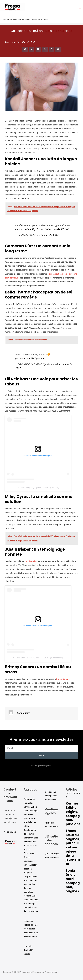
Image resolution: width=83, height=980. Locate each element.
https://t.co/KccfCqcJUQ (28, 229)
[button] (25, 49)
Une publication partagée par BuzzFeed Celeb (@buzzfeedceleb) (38, 658)
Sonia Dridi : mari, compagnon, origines (73, 881)
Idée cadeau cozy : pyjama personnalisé (51, 796)
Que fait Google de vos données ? (52, 858)
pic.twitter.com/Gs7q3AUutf (29, 358)
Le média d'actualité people (28, 950)
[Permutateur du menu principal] (80, 8)
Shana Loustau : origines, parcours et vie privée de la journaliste (73, 847)
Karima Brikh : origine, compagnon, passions (73, 814)
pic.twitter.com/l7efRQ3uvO (55, 229)
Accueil (6, 20)
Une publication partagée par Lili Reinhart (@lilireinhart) (38, 488)
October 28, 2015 (49, 235)
